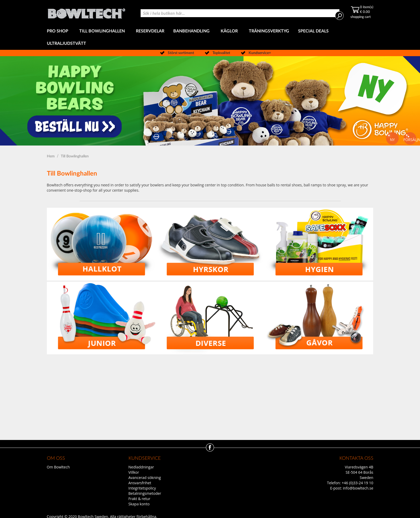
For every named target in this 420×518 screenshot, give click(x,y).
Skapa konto (139, 504)
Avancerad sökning (145, 478)
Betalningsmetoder (145, 493)
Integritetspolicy (142, 488)
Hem (51, 156)
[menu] (210, 37)
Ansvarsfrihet (140, 483)
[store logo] (86, 13)
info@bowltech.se (358, 488)
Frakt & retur (139, 499)
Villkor (134, 472)
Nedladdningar (141, 467)
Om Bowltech (58, 467)
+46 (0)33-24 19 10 (358, 483)
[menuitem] (59, 31)
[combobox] (240, 13)
